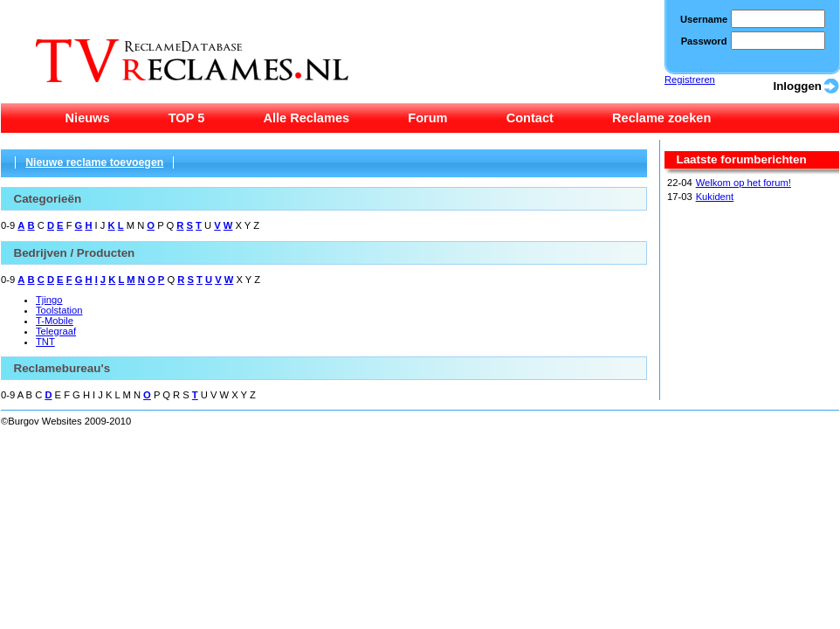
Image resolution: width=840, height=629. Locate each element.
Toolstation (59, 310)
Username (704, 19)
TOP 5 (187, 118)
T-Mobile (55, 321)
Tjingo (49, 300)
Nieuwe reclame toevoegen (94, 162)
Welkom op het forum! (744, 183)
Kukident (715, 197)
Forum (427, 118)
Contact (530, 118)
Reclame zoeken (661, 118)
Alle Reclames (306, 118)
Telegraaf (56, 331)
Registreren (690, 79)
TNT (45, 342)
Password (704, 41)
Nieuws (88, 118)
